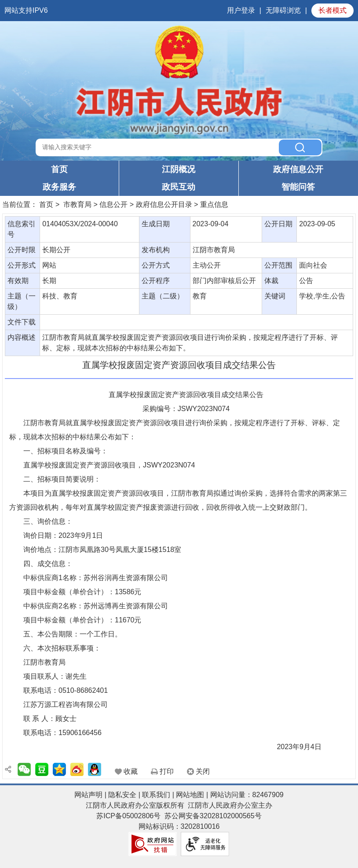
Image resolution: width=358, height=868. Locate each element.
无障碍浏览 (283, 10)
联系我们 (156, 795)
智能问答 (298, 187)
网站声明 (88, 795)
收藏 (131, 771)
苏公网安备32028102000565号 (213, 816)
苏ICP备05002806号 (128, 816)
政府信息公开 (298, 169)
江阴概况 (179, 169)
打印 (167, 771)
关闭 (203, 771)
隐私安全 (122, 795)
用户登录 (241, 10)
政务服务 (59, 187)
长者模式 (332, 10)
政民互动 (179, 187)
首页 (59, 169)
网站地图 (190, 795)
